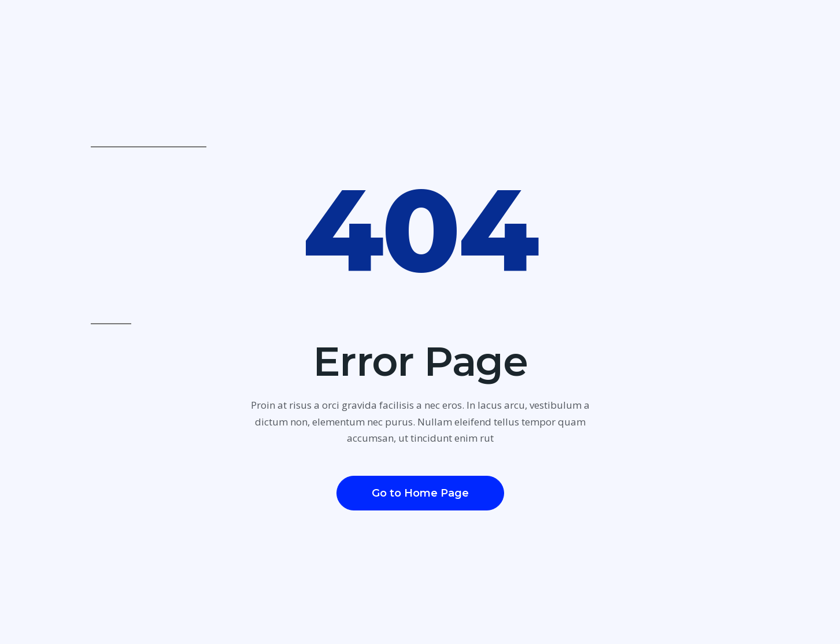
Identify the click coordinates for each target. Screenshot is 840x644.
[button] (420, 493)
